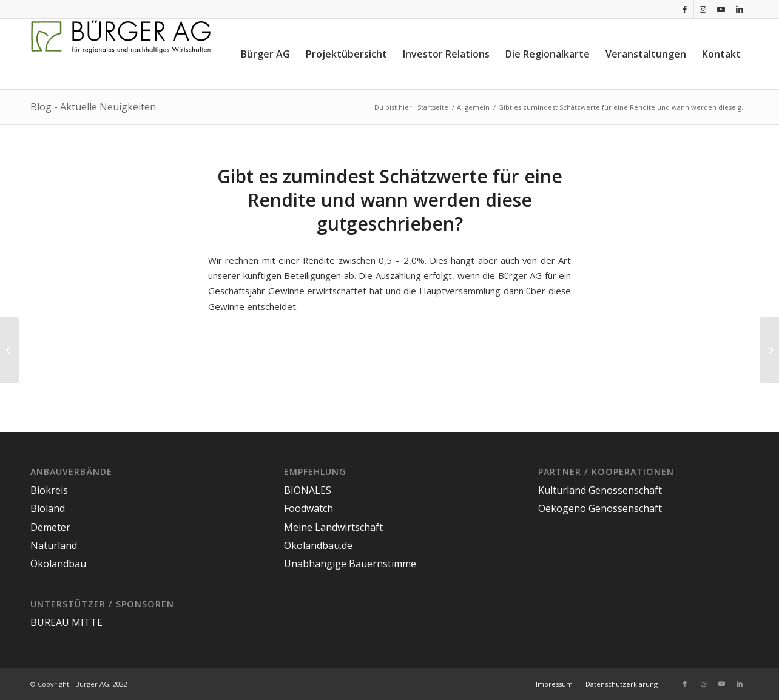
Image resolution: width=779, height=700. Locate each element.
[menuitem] (265, 54)
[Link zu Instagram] (703, 9)
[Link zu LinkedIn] (740, 9)
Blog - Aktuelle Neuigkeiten (93, 107)
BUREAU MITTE (66, 622)
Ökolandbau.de (318, 545)
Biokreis (49, 490)
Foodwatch (309, 508)
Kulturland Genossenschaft (600, 490)
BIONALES (308, 490)
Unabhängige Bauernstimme (350, 564)
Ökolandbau (58, 564)
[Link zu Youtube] (721, 9)
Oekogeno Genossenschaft (600, 508)
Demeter (50, 527)
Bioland (48, 508)
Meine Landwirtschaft (333, 527)
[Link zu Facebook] (685, 9)
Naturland (54, 545)
